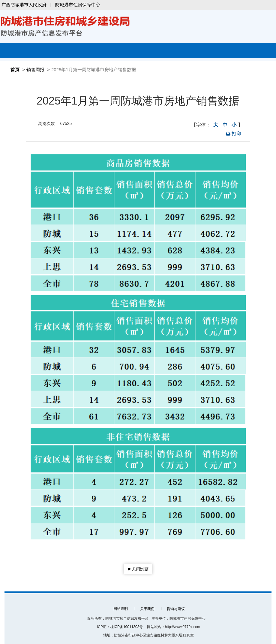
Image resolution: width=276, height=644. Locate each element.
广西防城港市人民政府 (24, 5)
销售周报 (35, 70)
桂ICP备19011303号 (126, 627)
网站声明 (121, 609)
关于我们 (147, 609)
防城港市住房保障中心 (78, 5)
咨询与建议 (176, 609)
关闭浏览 (138, 569)
